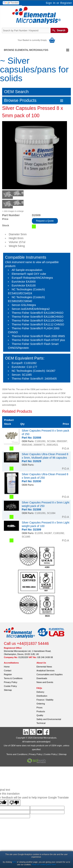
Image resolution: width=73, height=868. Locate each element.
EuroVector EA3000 (24, 282)
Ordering (41, 704)
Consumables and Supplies (50, 674)
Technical (41, 723)
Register (66, 3)
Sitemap (8, 690)
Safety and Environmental (49, 719)
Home (7, 667)
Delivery (40, 692)
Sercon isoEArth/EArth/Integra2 (31, 309)
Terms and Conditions (17, 754)
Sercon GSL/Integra (24, 305)
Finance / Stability (45, 700)
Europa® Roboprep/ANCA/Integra (32, 278)
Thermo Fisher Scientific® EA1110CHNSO (38, 321)
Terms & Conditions (13, 678)
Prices (40, 708)
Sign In (51, 3)
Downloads (42, 678)
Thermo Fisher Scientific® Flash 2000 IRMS (38, 336)
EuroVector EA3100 (24, 286)
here (14, 862)
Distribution (42, 696)
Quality (40, 715)
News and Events (45, 682)
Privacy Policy (11, 682)
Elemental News (44, 667)
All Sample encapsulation (27, 270)
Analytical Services (46, 671)
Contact (8, 671)
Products (41, 711)
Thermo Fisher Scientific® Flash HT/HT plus (38, 340)
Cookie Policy (10, 686)
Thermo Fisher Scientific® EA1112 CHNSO (38, 324)
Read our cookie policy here (44, 865)
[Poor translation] (14, 803)
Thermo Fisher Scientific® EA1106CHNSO (38, 313)
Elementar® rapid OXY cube (29, 274)
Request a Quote (45, 221)
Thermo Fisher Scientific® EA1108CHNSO (38, 317)
